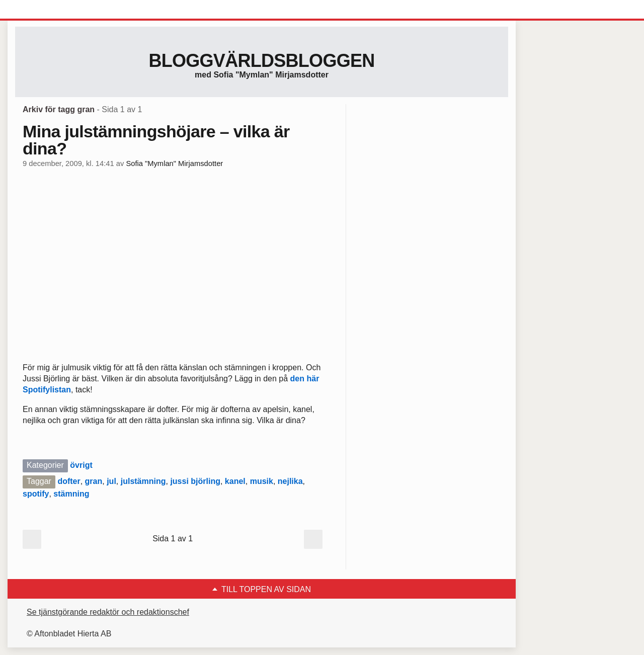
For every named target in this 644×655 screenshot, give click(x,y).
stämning (71, 494)
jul (111, 481)
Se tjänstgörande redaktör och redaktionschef (108, 612)
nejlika (290, 481)
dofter (69, 481)
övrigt (81, 465)
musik (262, 481)
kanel (235, 481)
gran (94, 481)
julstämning (143, 481)
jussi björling (195, 481)
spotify (36, 494)
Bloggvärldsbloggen (261, 61)
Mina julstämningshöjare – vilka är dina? (156, 140)
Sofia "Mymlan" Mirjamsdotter (174, 163)
